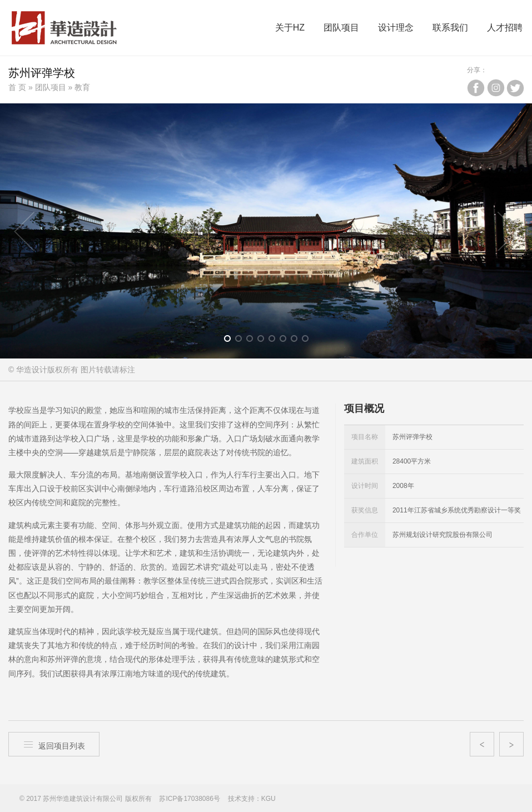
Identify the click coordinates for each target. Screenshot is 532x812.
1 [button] (231, 341)
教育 (82, 87)
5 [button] (275, 341)
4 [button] (264, 341)
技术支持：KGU (252, 799)
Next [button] (508, 231)
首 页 (17, 87)
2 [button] (242, 341)
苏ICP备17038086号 (189, 799)
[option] (266, 231)
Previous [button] (24, 231)
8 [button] (309, 341)
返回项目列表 (54, 744)
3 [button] (253, 341)
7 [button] (298, 341)
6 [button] (287, 341)
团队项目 (51, 87)
